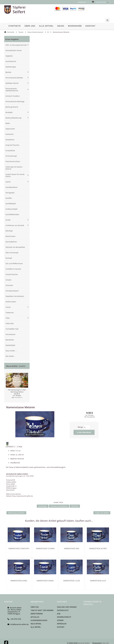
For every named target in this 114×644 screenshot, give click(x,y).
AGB (59, 606)
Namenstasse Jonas (19, 573)
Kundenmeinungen (39, 612)
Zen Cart (106, 635)
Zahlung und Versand (67, 599)
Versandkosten (18, 389)
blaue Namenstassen (35, 24)
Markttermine (37, 606)
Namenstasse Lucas (72, 573)
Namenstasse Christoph (19, 540)
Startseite (11, 24)
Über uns (35, 599)
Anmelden (82, 2)
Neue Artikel (36, 616)
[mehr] (22, 358)
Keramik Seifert (84, 635)
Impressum (62, 616)
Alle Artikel (36, 619)
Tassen (21, 24)
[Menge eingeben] (87, 419)
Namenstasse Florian (45, 540)
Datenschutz (63, 602)
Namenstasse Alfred (98, 540)
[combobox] (98, 10)
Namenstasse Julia (98, 573)
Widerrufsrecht (64, 609)
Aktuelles (35, 609)
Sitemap (60, 612)
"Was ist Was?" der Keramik (42, 602)
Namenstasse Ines (72, 540)
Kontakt (61, 619)
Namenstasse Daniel (45, 573)
